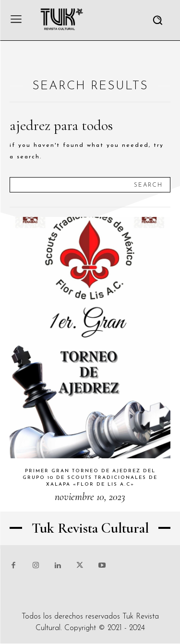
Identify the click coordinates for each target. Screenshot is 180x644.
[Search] (148, 185)
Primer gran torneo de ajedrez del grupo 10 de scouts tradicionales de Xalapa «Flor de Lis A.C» (90, 478)
